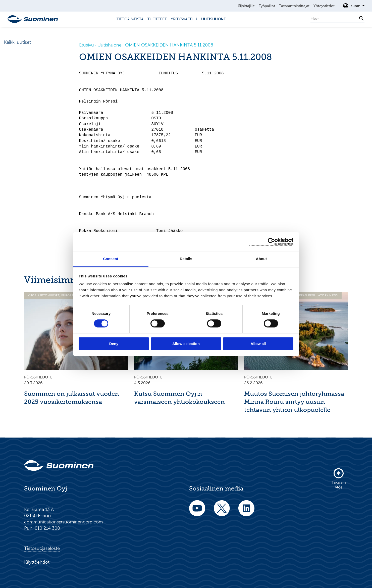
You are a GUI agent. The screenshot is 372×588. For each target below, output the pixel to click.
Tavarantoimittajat (294, 6)
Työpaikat (267, 6)
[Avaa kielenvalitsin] (354, 6)
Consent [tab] (111, 259)
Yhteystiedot (324, 6)
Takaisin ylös (339, 478)
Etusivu (87, 45)
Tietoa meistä (130, 19)
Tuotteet (157, 19)
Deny (114, 344)
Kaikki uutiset (17, 42)
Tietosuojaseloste (42, 548)
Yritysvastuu (184, 19)
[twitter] (222, 511)
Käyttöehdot (37, 562)
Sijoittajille (246, 6)
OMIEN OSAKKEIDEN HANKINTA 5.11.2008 (169, 45)
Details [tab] (186, 259)
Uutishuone (214, 19)
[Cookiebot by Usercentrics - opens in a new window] (271, 242)
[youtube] (197, 511)
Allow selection (186, 344)
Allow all (258, 344)
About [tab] (261, 259)
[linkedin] (246, 511)
